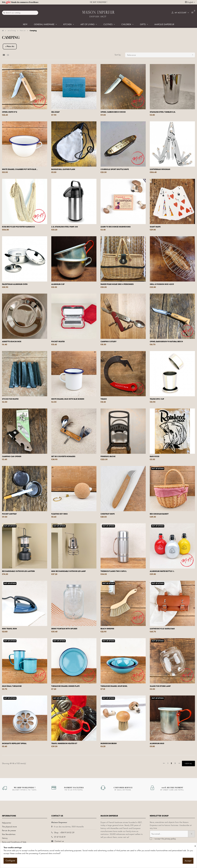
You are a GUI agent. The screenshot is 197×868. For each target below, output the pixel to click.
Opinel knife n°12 (10, 112)
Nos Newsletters (9, 834)
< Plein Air (10, 46)
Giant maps (155, 227)
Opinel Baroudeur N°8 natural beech (166, 342)
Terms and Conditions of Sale (14, 842)
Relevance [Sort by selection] (161, 55)
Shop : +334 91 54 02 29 (64, 833)
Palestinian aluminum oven (15, 284)
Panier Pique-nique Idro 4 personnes (117, 284)
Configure (10, 861)
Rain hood (155, 456)
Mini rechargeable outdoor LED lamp (68, 571)
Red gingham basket (159, 514)
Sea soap (55, 112)
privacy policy (170, 839)
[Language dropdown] (190, 2)
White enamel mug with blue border (68, 399)
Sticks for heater (10, 399)
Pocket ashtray (9, 514)
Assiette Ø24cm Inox (12, 342)
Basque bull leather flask (63, 169)
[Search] (20, 13)
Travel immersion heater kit (64, 743)
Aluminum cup (58, 284)
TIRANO (104, 399)
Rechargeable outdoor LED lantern (18, 571)
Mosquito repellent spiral (14, 743)
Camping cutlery (109, 342)
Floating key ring (59, 514)
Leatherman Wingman (160, 169)
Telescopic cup (157, 399)
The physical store (9, 827)
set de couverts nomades (63, 456)
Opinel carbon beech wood (113, 112)
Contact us (59, 841)
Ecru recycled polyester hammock (18, 227)
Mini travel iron (9, 629)
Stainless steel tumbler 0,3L (163, 112)
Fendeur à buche (108, 456)
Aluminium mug (157, 743)
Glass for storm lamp (160, 686)
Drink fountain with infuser (64, 629)
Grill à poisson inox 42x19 (162, 284)
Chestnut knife (108, 514)
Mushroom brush (109, 743)
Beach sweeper (107, 629)
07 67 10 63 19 (60, 837)
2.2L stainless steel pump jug (65, 227)
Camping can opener (12, 456)
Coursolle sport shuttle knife (115, 169)
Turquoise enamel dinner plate (65, 686)
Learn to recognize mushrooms (116, 227)
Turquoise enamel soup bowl (114, 686)
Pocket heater (58, 342)
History (5, 838)
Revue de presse (9, 830)
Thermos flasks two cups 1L (114, 571)
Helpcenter (7, 823)
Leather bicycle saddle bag (162, 629)
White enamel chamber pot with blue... (20, 169)
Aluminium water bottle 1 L (162, 571)
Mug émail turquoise (12, 686)
